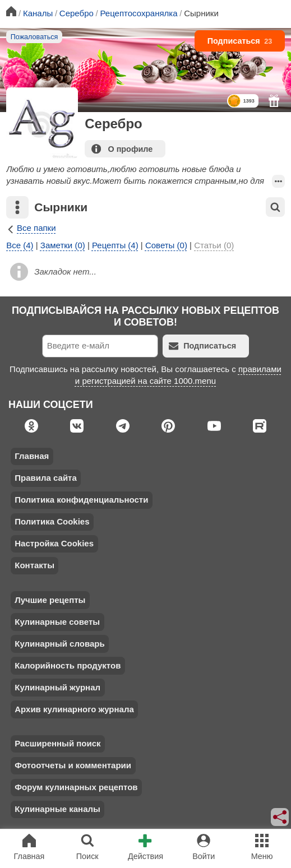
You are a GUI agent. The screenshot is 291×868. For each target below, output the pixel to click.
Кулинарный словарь (59, 644)
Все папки (31, 228)
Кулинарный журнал (57, 687)
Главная (32, 456)
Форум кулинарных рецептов (76, 787)
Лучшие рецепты (50, 600)
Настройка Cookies (54, 543)
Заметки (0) (63, 245)
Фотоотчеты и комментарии (73, 765)
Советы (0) (166, 245)
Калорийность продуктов (68, 665)
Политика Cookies (52, 521)
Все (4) (20, 245)
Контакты (34, 565)
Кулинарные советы (57, 622)
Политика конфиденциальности (81, 500)
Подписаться (240, 41)
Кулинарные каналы (57, 809)
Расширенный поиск (57, 743)
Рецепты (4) (115, 245)
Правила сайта (46, 478)
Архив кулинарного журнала (74, 709)
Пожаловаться (34, 37)
